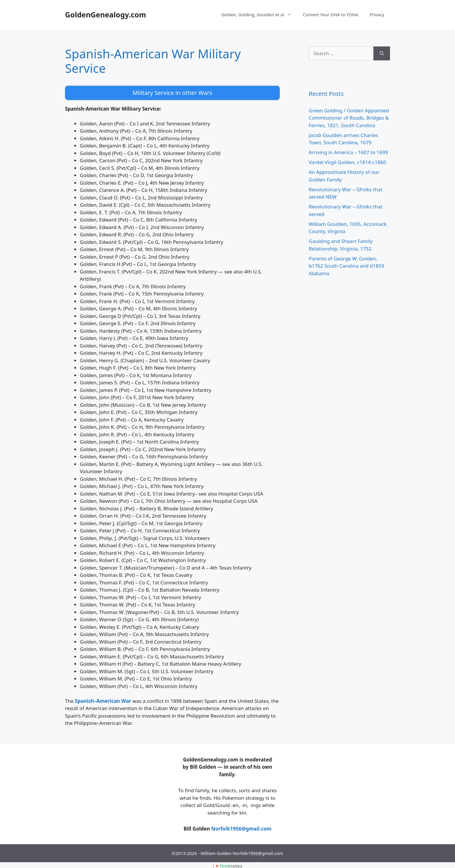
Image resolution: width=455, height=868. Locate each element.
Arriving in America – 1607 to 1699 (348, 152)
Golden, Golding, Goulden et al (259, 15)
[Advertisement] (109, 790)
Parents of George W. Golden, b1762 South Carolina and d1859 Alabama (346, 266)
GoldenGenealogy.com (105, 15)
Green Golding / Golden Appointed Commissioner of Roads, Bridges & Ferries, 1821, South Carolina (349, 118)
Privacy (377, 15)
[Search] (382, 53)
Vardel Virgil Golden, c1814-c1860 (347, 162)
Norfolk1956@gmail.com (241, 827)
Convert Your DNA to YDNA (331, 15)
